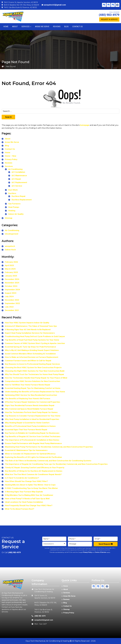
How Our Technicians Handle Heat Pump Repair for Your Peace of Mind (36, 378)
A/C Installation (18, 172)
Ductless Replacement (22, 200)
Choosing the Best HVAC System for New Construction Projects (33, 367)
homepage (85, 125)
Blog (7, 146)
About (8, 139)
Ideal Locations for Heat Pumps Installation (24, 502)
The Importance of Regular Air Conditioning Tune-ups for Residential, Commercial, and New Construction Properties (56, 464)
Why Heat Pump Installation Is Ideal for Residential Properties (32, 419)
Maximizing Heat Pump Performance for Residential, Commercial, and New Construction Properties (49, 447)
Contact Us (10, 149)
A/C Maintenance (19, 175)
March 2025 (10, 269)
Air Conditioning (15, 169)
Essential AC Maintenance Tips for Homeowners (26, 450)
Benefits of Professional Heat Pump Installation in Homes (30, 426)
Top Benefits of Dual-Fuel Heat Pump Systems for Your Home (32, 340)
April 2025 (9, 265)
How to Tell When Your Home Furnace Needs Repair (28, 385)
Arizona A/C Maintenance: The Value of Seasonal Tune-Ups (31, 326)
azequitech (10, 246)
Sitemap (9, 218)
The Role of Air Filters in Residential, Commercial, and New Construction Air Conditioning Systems (48, 461)
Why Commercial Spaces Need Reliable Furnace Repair (29, 409)
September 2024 (12, 290)
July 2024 (9, 296)
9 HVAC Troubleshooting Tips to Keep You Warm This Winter (31, 488)
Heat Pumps (14, 207)
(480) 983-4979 (109, 15)
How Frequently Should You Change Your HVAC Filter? (29, 505)
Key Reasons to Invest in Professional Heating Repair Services (32, 364)
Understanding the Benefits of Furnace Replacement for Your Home (35, 392)
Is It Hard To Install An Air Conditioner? (22, 478)
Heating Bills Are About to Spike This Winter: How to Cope (30, 485)
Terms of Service (101, 552)
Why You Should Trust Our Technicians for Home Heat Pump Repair (35, 374)
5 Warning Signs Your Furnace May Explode (24, 492)
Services (9, 166)
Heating (12, 211)
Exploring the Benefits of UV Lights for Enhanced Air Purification (33, 457)
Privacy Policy (11, 159)
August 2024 (11, 293)
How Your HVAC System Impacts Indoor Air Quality (27, 323)
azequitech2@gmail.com (55, 5)
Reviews (9, 163)
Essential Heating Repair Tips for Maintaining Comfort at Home (33, 388)
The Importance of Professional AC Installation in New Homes (32, 440)
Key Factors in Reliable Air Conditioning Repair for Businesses (32, 433)
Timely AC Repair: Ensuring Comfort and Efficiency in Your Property (35, 468)
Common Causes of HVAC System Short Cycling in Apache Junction (35, 343)
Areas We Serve (12, 142)
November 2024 (12, 283)
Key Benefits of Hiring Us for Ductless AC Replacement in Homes (34, 471)
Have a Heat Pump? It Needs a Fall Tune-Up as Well (27, 499)
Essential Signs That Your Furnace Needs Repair (26, 430)
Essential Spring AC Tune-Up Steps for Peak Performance (30, 347)
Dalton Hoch (10, 250)
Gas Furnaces (14, 204)
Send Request (106, 544)
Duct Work (13, 190)
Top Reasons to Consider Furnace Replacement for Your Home (33, 416)
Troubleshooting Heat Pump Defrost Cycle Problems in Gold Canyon (35, 336)
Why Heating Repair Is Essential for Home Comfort (27, 423)
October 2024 (11, 286)
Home (8, 152)
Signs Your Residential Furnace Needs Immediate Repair (30, 405)
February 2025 (11, 272)
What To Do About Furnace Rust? (20, 509)
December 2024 (12, 279)
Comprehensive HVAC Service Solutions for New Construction (32, 381)
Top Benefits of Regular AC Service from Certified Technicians (33, 436)
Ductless (12, 193)
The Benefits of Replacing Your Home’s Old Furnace (28, 399)
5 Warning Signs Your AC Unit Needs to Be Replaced (28, 330)
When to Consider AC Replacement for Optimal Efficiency (30, 454)
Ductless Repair (19, 196)
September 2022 (12, 303)
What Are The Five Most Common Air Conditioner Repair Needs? (33, 474)
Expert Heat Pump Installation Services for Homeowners (30, 333)
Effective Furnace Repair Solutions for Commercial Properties (32, 402)
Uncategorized (12, 234)
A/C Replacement (19, 182)
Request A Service (109, 19)
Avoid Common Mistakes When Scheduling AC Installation (30, 354)
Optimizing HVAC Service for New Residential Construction (31, 395)
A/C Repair (16, 179)
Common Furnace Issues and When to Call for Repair (28, 361)
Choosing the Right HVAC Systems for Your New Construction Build (35, 371)
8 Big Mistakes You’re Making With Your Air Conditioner (29, 495)
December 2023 (12, 300)
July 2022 (9, 307)
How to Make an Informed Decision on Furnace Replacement (32, 357)
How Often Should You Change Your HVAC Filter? (26, 481)
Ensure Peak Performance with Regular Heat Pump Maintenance (33, 443)
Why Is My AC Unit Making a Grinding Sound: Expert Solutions (32, 350)
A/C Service (17, 186)
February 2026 (11, 262)
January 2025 (11, 276)
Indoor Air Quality (16, 214)
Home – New (11, 156)
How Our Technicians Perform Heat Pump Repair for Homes (31, 412)
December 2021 (12, 310)
